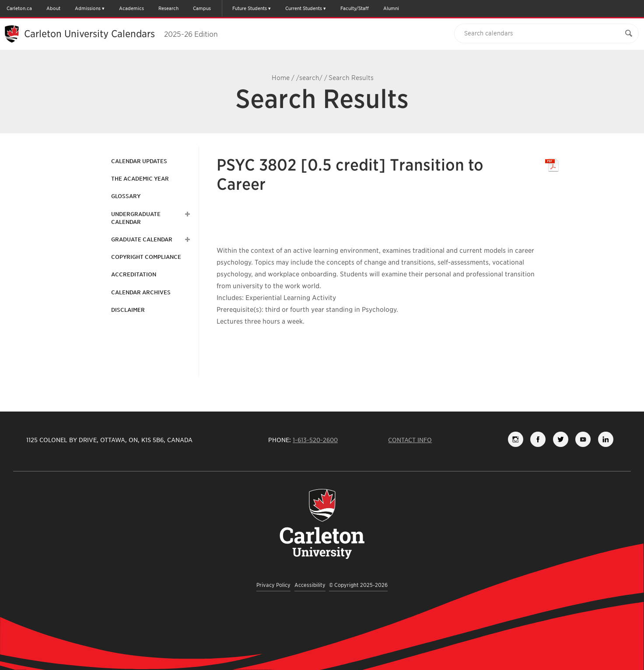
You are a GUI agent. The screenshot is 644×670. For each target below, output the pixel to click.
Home (281, 78)
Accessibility (310, 585)
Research (168, 8)
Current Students (304, 8)
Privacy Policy (273, 585)
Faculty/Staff (355, 8)
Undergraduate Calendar (136, 218)
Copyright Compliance (146, 257)
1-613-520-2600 (315, 440)
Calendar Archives (141, 292)
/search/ (309, 78)
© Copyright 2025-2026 (358, 585)
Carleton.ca (19, 8)
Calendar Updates (139, 161)
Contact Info (410, 440)
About (53, 8)
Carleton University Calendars (121, 34)
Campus (202, 8)
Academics (131, 8)
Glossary (126, 196)
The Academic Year (140, 179)
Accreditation (134, 274)
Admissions (88, 8)
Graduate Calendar (142, 239)
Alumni (391, 8)
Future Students (250, 8)
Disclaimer (128, 310)
